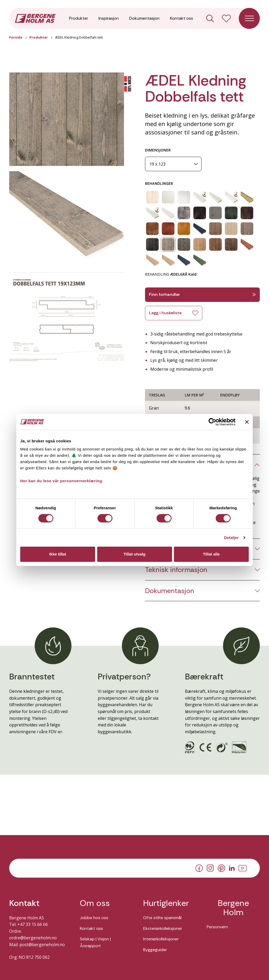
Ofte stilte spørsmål (162, 918)
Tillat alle (211, 554)
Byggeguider (155, 950)
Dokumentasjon (144, 18)
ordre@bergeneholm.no (33, 938)
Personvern (217, 927)
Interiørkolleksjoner (161, 939)
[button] (67, 119)
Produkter (79, 18)
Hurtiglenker (166, 903)
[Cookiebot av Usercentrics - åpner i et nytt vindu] (212, 422)
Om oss (95, 903)
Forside (16, 37)
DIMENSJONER (158, 150)
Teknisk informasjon (176, 570)
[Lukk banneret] (247, 422)
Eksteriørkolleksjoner (163, 928)
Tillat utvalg (134, 554)
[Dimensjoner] (173, 164)
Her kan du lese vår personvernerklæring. (62, 481)
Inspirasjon (109, 18)
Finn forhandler (202, 294)
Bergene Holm (233, 908)
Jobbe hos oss (94, 918)
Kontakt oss (182, 18)
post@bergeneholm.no (42, 945)
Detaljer (231, 538)
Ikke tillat (58, 554)
